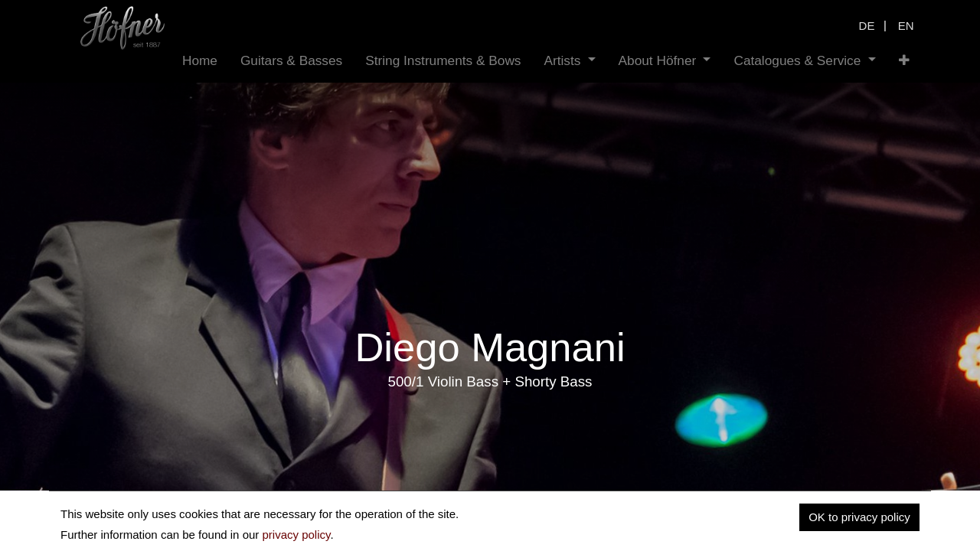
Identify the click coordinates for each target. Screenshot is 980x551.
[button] (904, 61)
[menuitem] (200, 61)
